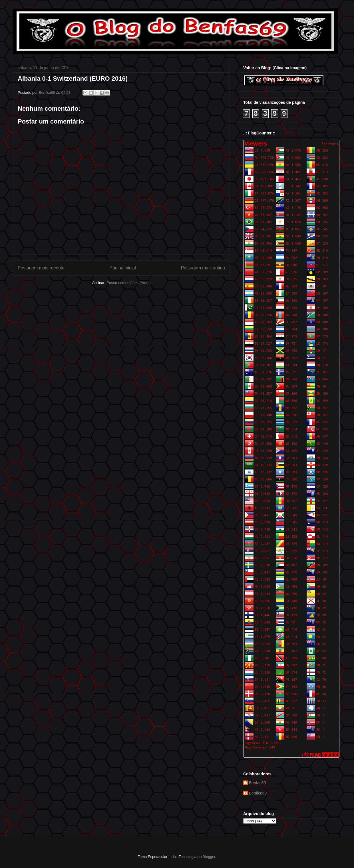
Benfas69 (257, 783)
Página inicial (123, 268)
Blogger (209, 857)
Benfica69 (258, 793)
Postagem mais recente (41, 268)
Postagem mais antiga (203, 268)
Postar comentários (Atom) (129, 283)
